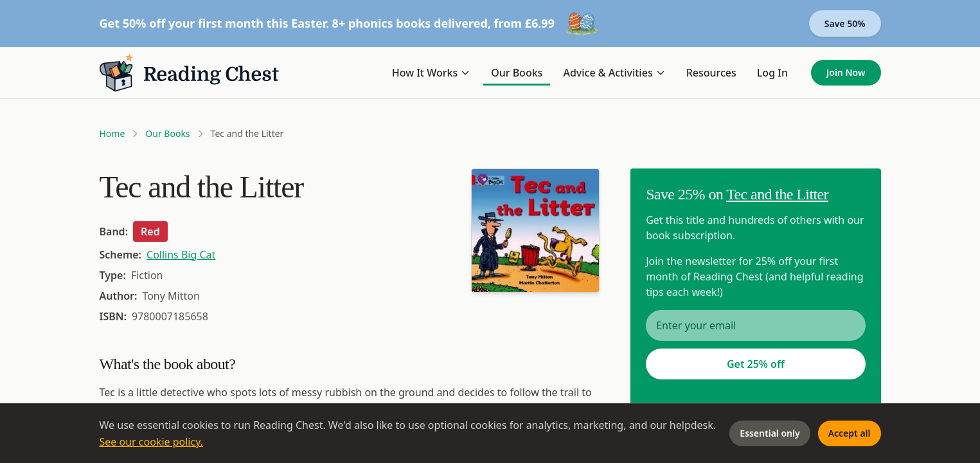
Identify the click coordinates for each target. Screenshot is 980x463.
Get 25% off (756, 364)
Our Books (517, 73)
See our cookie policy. (152, 442)
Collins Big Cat (181, 255)
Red (150, 232)
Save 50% (845, 23)
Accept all (850, 433)
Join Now (846, 72)
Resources (711, 73)
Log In (772, 73)
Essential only (770, 433)
